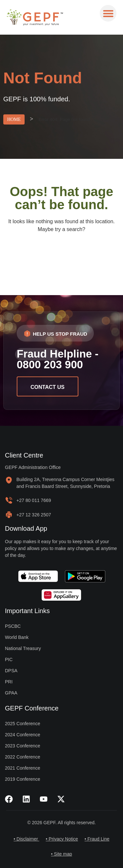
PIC (9, 659)
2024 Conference (22, 735)
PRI (9, 682)
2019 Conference (22, 779)
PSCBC (13, 626)
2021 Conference (22, 768)
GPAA (11, 693)
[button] (108, 13)
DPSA (11, 671)
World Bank (17, 637)
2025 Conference (22, 724)
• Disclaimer (26, 839)
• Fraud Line (97, 839)
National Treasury (23, 648)
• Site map (61, 854)
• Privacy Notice (62, 839)
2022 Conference (22, 757)
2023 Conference (22, 746)
